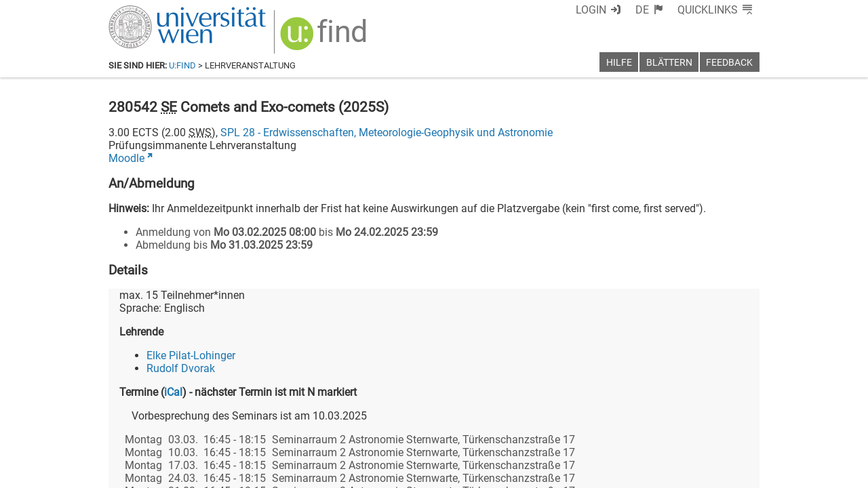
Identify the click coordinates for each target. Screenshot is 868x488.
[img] (325, 38)
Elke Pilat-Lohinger (191, 355)
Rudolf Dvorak (181, 368)
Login (591, 10)
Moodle (126, 158)
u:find (182, 65)
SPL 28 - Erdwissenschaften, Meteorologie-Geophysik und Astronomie (387, 133)
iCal (173, 392)
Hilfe (619, 63)
